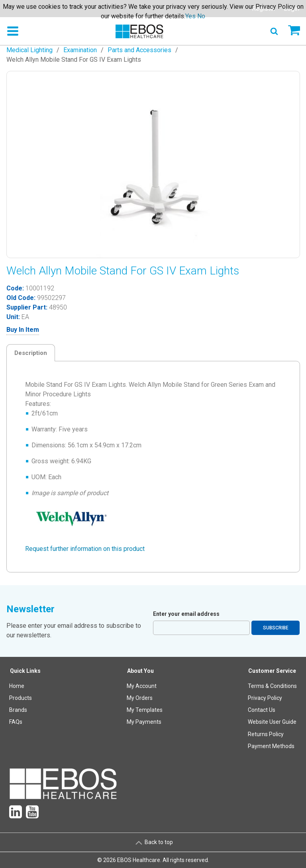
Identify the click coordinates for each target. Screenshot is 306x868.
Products (21, 698)
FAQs (16, 722)
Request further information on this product (85, 549)
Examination (80, 50)
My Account (142, 686)
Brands (18, 710)
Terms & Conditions (272, 686)
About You (140, 671)
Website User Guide (272, 722)
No (201, 16)
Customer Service (272, 671)
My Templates (145, 710)
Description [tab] (31, 353)
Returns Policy (266, 734)
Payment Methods (271, 746)
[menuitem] (25, 710)
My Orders (140, 698)
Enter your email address (186, 614)
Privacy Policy (265, 698)
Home (17, 686)
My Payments (144, 722)
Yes (190, 16)
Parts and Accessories (139, 50)
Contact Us (262, 710)
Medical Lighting (29, 50)
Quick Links (25, 671)
